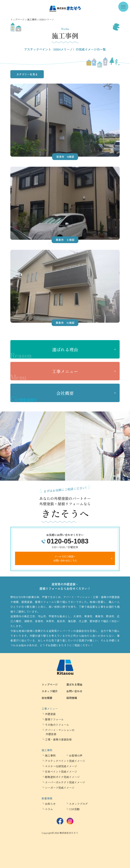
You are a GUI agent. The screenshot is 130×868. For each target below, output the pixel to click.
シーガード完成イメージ (60, 788)
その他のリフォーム (57, 725)
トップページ (17, 19)
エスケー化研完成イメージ (61, 766)
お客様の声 (76, 755)
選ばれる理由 (44, 352)
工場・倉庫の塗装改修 (58, 739)
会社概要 (42, 396)
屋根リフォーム (54, 719)
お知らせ (50, 804)
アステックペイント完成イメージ (65, 761)
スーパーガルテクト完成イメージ (65, 782)
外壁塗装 (50, 714)
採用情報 (72, 698)
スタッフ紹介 (50, 691)
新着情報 (47, 798)
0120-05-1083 (68, 541)
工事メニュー (44, 374)
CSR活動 (74, 809)
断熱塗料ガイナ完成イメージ (62, 777)
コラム (49, 809)
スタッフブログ (78, 804)
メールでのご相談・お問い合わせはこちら (65, 558)
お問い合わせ (74, 691)
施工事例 (32, 19)
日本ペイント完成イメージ (61, 771)
